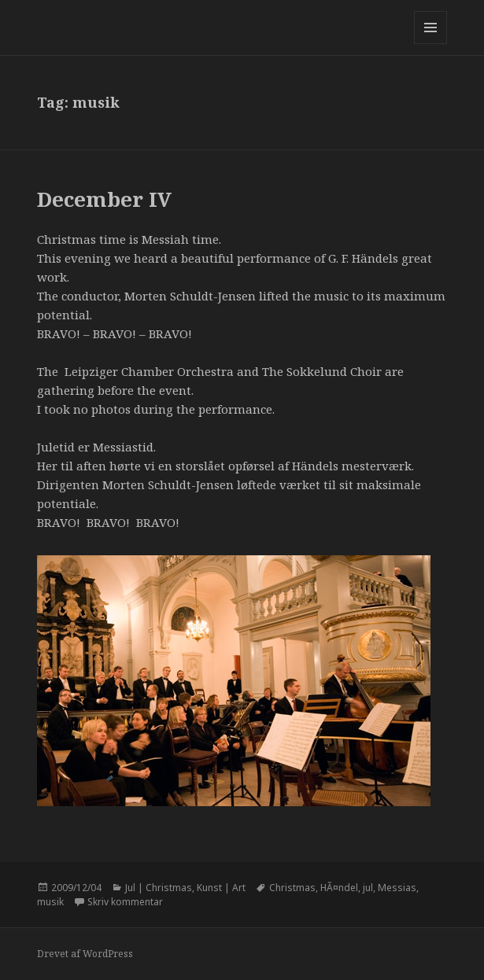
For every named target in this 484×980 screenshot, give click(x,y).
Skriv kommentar (125, 902)
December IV (104, 199)
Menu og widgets (431, 44)
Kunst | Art (221, 888)
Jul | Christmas (159, 888)
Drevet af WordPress (85, 954)
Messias (397, 888)
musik (50, 902)
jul (368, 888)
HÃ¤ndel (339, 888)
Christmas (292, 888)
